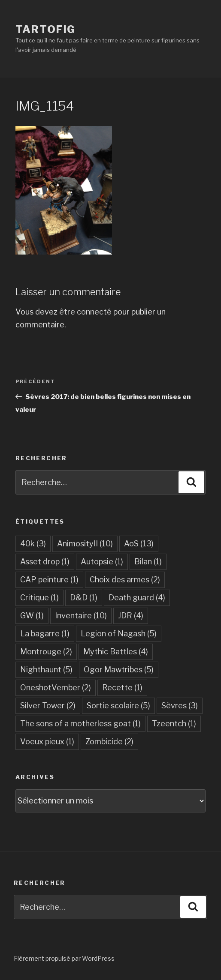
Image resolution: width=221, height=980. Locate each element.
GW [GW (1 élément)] (32, 616)
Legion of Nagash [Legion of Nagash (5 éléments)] (119, 634)
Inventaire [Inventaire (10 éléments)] (81, 616)
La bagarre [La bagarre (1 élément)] (45, 634)
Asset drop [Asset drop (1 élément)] (45, 562)
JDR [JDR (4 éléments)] (131, 616)
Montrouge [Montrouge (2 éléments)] (46, 652)
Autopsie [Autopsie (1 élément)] (102, 562)
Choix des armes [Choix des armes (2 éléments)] (125, 580)
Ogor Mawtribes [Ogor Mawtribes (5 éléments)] (119, 670)
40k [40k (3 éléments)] (33, 544)
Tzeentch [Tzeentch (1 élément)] (174, 724)
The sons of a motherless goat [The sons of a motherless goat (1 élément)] (80, 724)
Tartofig (45, 29)
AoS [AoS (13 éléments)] (139, 544)
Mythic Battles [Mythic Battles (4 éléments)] (116, 652)
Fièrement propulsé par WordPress (64, 958)
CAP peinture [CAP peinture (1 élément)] (49, 580)
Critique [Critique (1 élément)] (39, 598)
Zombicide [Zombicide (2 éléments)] (109, 742)
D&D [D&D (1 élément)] (84, 598)
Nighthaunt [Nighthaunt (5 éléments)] (46, 670)
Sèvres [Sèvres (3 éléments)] (180, 706)
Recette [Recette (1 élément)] (122, 688)
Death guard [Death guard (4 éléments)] (137, 598)
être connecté (85, 312)
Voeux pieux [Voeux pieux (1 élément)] (47, 742)
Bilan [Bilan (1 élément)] (148, 562)
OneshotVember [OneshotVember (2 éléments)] (56, 688)
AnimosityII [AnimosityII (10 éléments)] (85, 544)
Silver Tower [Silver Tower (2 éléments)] (48, 706)
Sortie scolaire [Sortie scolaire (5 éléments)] (118, 706)
